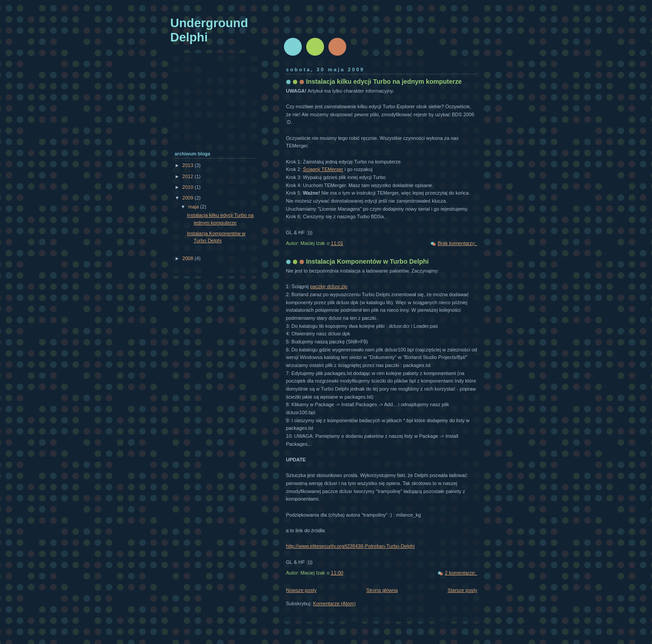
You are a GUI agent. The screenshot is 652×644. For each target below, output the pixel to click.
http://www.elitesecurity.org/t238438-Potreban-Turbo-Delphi (350, 546)
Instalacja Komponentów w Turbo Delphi (368, 261)
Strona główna (382, 590)
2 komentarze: (461, 573)
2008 (189, 258)
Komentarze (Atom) (334, 603)
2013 (189, 165)
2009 (189, 198)
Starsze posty (463, 590)
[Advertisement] (215, 106)
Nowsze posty (302, 590)
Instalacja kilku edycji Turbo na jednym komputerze (384, 82)
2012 (189, 176)
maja (194, 207)
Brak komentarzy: (457, 243)
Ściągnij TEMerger (323, 169)
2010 (189, 187)
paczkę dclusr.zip (329, 286)
